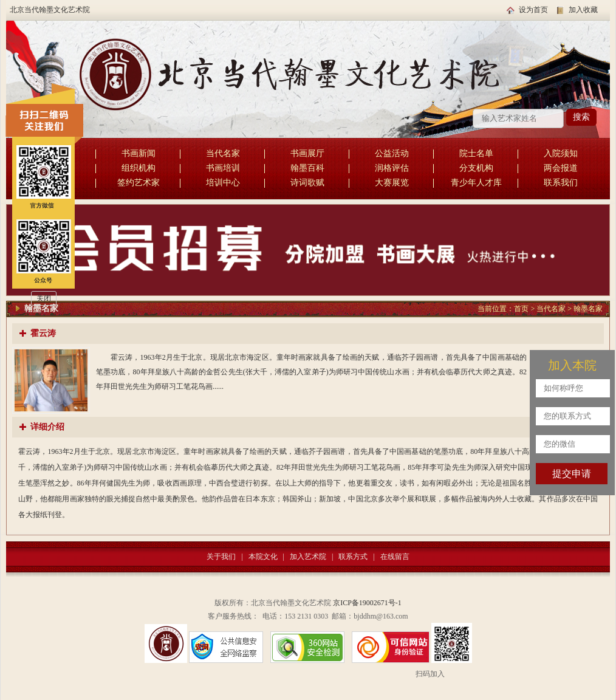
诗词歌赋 (307, 183)
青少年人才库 (476, 183)
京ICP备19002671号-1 (367, 603)
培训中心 (223, 183)
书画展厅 (307, 153)
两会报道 (561, 168)
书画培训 (223, 168)
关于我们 (221, 557)
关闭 (44, 298)
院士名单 (476, 153)
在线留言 (395, 557)
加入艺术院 (308, 557)
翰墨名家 (588, 309)
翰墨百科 (307, 168)
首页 (521, 309)
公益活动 (392, 153)
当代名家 (223, 153)
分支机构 (476, 168)
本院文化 (263, 557)
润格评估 (392, 168)
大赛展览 (392, 183)
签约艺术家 (139, 183)
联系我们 (561, 183)
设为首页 (533, 10)
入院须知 (561, 153)
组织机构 (139, 168)
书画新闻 (139, 153)
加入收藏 (583, 10)
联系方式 (353, 557)
